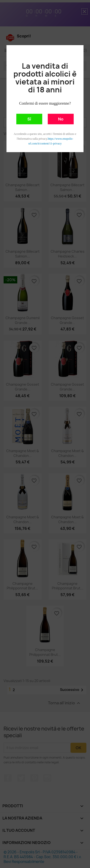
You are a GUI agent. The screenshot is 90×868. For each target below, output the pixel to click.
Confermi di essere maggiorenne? (45, 103)
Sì (29, 119)
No (61, 119)
